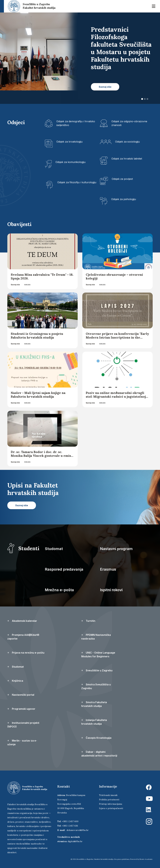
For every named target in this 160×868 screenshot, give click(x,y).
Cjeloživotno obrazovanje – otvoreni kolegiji (114, 276)
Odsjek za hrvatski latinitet (127, 159)
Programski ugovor (21, 709)
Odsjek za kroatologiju (69, 142)
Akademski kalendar (22, 621)
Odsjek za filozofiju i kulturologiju (77, 182)
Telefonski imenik (108, 795)
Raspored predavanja (64, 569)
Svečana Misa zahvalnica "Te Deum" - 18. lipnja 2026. (42, 276)
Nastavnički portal (21, 695)
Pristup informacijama (111, 804)
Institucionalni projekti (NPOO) (23, 725)
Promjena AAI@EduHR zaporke (23, 637)
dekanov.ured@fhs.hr (78, 830)
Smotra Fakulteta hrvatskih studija (94, 704)
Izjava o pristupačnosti (111, 808)
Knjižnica (15, 681)
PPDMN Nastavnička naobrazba (96, 637)
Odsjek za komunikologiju (70, 162)
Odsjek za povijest (122, 179)
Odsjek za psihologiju (124, 199)
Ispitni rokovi (111, 590)
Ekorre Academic (146, 859)
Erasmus (108, 569)
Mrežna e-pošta (59, 590)
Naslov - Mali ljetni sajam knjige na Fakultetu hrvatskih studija (38, 395)
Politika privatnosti (109, 800)
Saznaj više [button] (105, 87)
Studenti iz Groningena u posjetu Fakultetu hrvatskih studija (37, 336)
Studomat (54, 549)
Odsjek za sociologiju (127, 142)
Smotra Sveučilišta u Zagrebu (96, 686)
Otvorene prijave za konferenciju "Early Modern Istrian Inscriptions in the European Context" (117, 337)
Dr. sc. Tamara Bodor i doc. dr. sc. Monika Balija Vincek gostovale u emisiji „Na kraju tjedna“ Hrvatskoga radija (42, 456)
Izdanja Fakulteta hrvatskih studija (94, 722)
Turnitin (88, 621)
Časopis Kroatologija (96, 738)
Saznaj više (15, 285)
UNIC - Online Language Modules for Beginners (98, 655)
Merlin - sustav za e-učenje (22, 742)
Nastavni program (116, 549)
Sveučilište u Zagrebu (97, 670)
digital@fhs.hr (75, 841)
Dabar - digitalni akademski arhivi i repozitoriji (99, 754)
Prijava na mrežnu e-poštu (26, 653)
